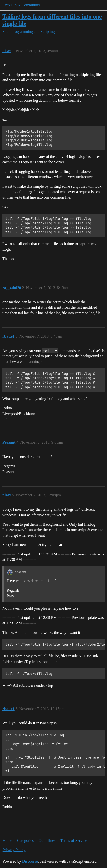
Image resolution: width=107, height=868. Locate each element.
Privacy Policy (14, 850)
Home (7, 840)
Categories (25, 840)
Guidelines (47, 840)
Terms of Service (74, 840)
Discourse (30, 861)
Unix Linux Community (21, 5)
